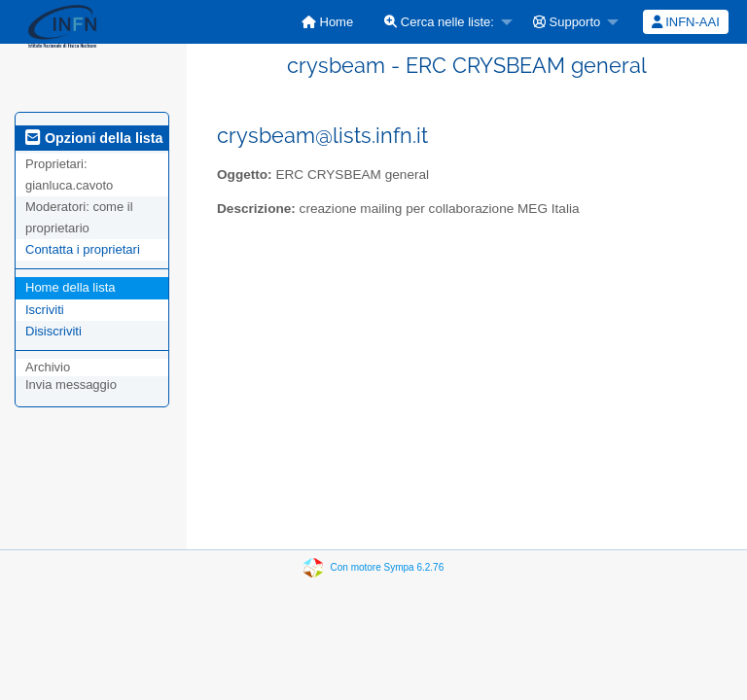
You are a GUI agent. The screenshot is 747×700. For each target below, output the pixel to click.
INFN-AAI (686, 22)
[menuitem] (327, 22)
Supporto (567, 22)
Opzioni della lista (94, 138)
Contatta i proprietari (83, 249)
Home (327, 22)
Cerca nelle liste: (439, 22)
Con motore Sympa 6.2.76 (388, 567)
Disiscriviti (53, 331)
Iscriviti (45, 310)
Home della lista (71, 287)
